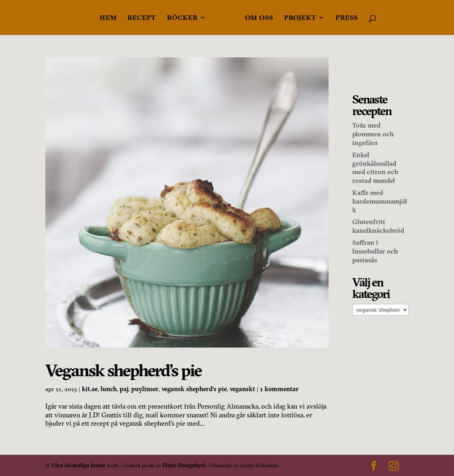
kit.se (90, 389)
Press (347, 18)
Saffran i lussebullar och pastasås (375, 251)
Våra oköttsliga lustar (78, 465)
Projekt (300, 18)
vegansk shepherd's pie (194, 389)
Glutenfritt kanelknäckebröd (378, 226)
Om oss (259, 18)
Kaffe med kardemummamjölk (380, 201)
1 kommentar (279, 389)
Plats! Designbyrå (184, 465)
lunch (109, 389)
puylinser (145, 389)
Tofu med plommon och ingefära (373, 134)
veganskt (242, 389)
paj (124, 389)
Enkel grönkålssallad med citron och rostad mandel (375, 168)
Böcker (182, 18)
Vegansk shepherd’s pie (123, 370)
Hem (108, 18)
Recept (142, 18)
